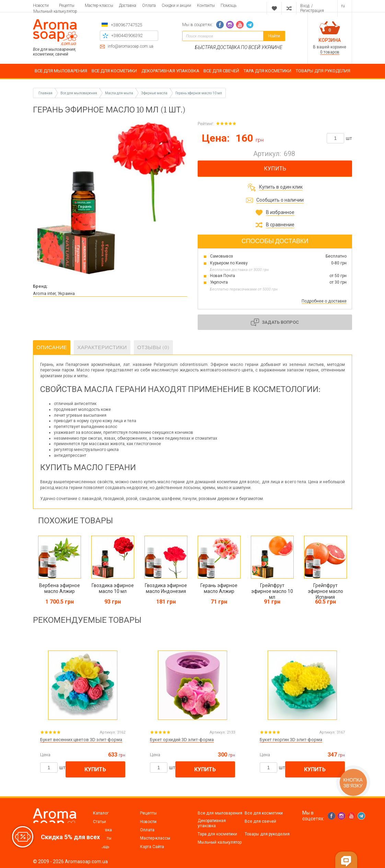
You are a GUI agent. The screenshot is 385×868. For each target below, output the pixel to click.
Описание (52, 347)
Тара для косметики (217, 834)
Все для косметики (264, 813)
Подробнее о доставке (324, 301)
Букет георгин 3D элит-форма (291, 740)
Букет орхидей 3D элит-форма (182, 740)
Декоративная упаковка (212, 823)
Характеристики (102, 347)
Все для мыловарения (220, 813)
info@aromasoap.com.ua (131, 46)
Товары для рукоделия (267, 834)
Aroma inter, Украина (54, 293)
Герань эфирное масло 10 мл (199, 93)
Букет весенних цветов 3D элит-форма (81, 740)
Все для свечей (260, 821)
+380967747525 (126, 25)
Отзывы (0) (153, 347)
